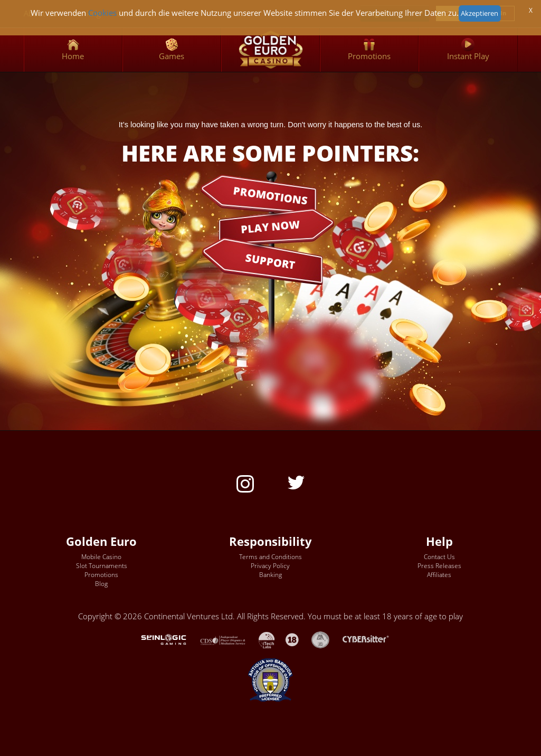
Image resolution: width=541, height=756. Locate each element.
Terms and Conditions (270, 557)
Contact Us (439, 557)
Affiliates (439, 575)
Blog (101, 584)
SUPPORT (271, 261)
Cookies (102, 13)
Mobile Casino (101, 557)
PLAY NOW (270, 226)
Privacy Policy (270, 566)
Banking (270, 575)
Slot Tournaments (102, 566)
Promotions (101, 575)
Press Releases (439, 566)
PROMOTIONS (270, 195)
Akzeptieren (480, 13)
